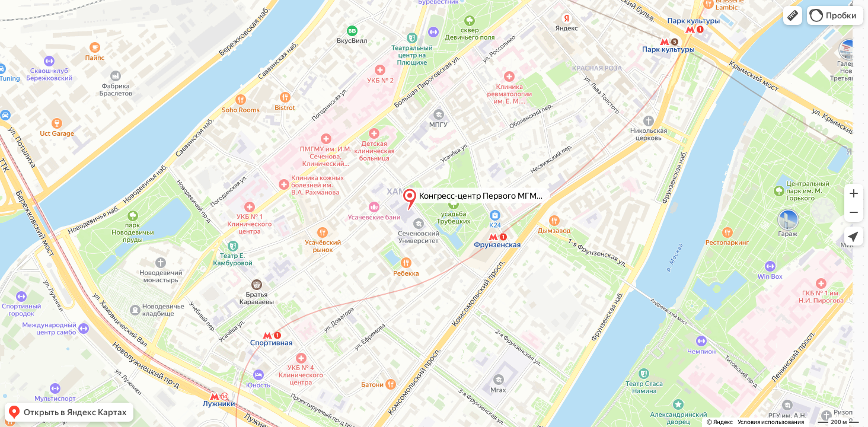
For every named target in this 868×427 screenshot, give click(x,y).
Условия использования (771, 422)
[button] (793, 15)
